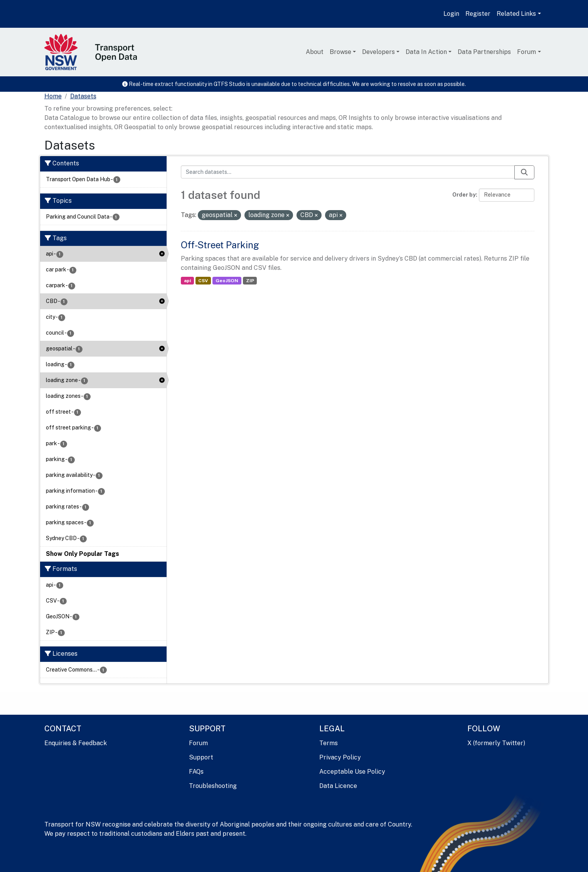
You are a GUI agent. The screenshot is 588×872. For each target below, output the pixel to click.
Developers (378, 52)
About (315, 52)
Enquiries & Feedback (76, 743)
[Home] (53, 96)
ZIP (250, 281)
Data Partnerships (484, 52)
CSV (203, 281)
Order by (464, 195)
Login (451, 14)
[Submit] (524, 172)
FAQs (196, 772)
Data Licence (338, 786)
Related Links (516, 14)
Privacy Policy (340, 757)
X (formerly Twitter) (496, 743)
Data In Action (426, 52)
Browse (340, 52)
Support (201, 757)
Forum (527, 52)
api (187, 281)
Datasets (83, 96)
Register (478, 14)
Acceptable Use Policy (352, 772)
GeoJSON (227, 281)
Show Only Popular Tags (83, 554)
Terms (329, 743)
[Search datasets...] (348, 172)
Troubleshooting (213, 786)
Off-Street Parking (220, 245)
